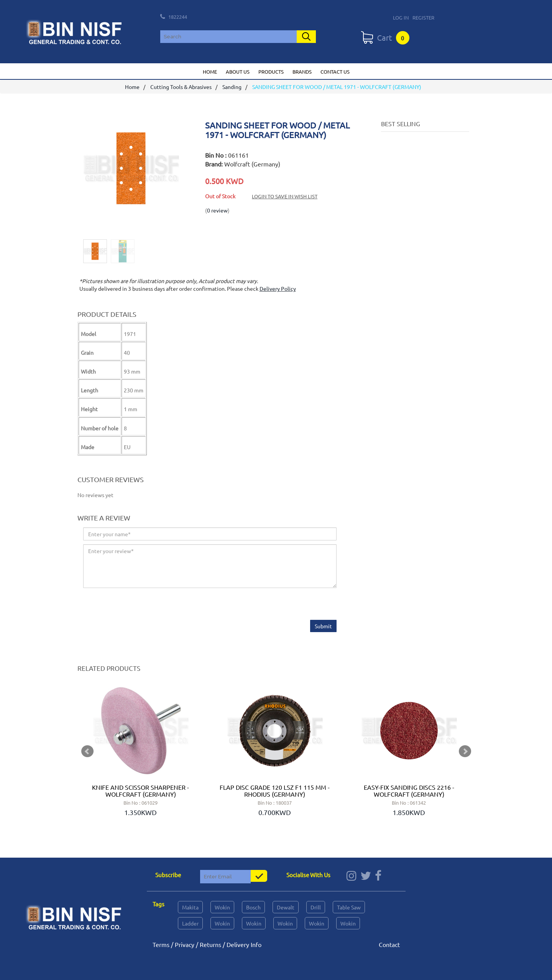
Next (465, 751)
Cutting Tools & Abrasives (181, 87)
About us (238, 72)
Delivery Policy (278, 289)
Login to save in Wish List (285, 196)
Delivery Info (244, 944)
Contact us (335, 72)
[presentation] (141, 605)
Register (423, 17)
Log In (401, 17)
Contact (389, 944)
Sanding (232, 87)
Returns (210, 944)
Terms (161, 944)
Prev (87, 751)
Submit (323, 626)
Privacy (185, 944)
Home (210, 72)
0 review (217, 210)
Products (271, 72)
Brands (302, 72)
